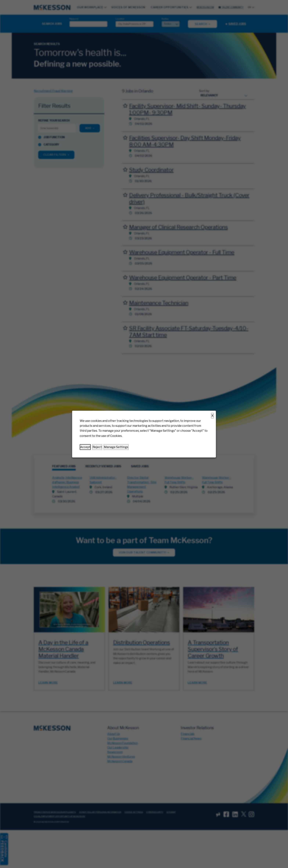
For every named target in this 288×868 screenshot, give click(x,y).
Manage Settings (116, 447)
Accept (85, 447)
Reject (97, 447)
